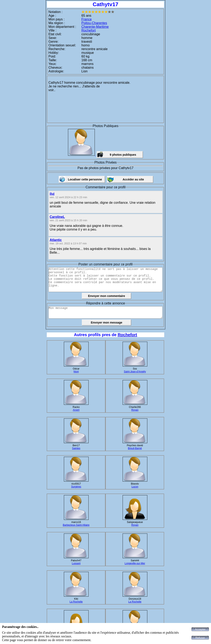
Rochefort (89, 30)
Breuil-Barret (135, 448)
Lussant (76, 563)
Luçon (135, 487)
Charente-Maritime (95, 27)
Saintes (76, 448)
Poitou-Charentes (94, 23)
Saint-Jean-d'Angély (135, 372)
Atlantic (56, 240)
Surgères (76, 487)
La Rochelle (76, 602)
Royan (135, 410)
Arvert (76, 410)
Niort (76, 372)
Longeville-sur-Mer (135, 563)
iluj (52, 194)
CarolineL (57, 217)
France (87, 19)
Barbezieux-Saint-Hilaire (76, 525)
